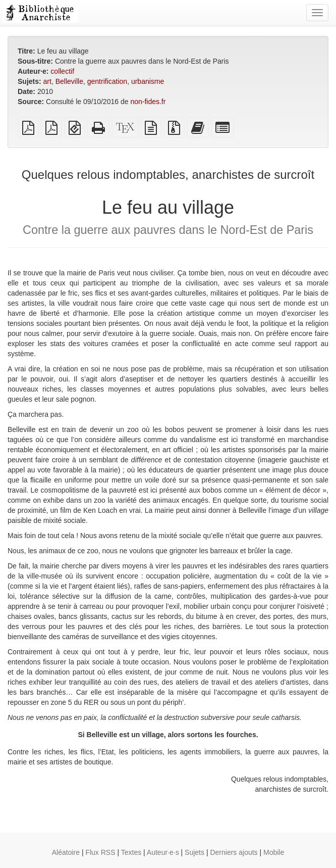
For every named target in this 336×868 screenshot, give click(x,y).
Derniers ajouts (234, 852)
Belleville (69, 81)
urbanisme (148, 81)
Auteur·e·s (163, 852)
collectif (62, 71)
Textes (131, 852)
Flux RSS (100, 852)
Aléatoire (66, 852)
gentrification (107, 81)
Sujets (194, 852)
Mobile (274, 852)
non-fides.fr (148, 102)
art (47, 81)
